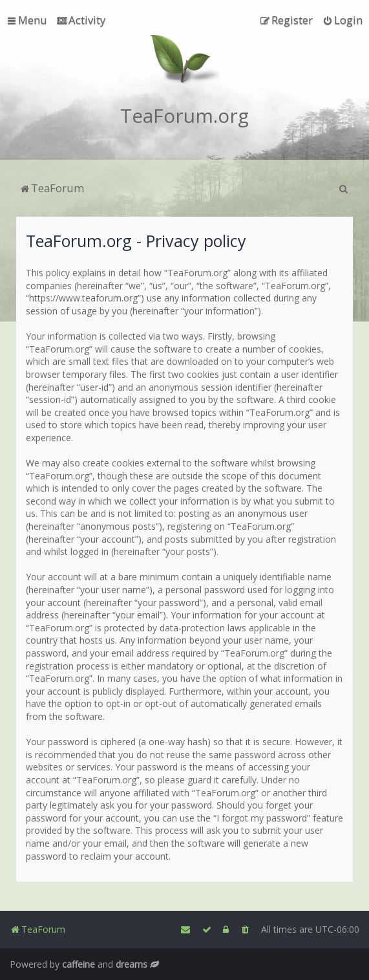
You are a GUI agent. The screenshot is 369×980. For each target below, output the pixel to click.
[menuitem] (81, 20)
